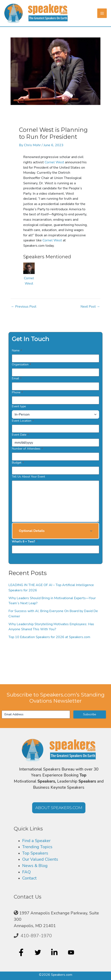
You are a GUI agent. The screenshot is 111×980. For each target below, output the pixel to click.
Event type (19, 406)
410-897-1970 (36, 936)
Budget (18, 463)
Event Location (23, 421)
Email (17, 378)
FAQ (26, 872)
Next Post (90, 307)
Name (17, 350)
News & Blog (35, 866)
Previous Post (24, 307)
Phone (17, 392)
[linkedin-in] (55, 952)
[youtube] (72, 952)
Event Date (20, 435)
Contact (29, 878)
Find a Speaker (36, 841)
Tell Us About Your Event (28, 477)
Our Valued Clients (40, 859)
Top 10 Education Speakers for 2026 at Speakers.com (49, 637)
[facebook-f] (22, 952)
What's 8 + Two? (25, 542)
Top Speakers (35, 853)
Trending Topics (37, 847)
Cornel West (54, 162)
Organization (21, 364)
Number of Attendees (27, 449)
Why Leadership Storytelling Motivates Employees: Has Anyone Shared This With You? (51, 627)
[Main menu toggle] (102, 13)
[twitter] (38, 952)
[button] (55, 531)
